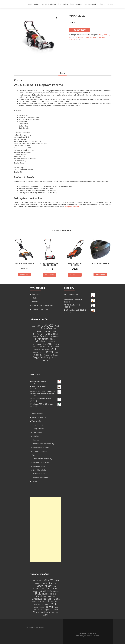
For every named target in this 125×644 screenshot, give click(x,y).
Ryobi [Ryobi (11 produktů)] (36, 355)
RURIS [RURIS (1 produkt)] (57, 353)
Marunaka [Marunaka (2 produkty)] (37, 350)
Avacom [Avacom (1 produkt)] (37, 329)
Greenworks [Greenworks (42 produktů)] (39, 344)
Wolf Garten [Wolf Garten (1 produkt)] (55, 358)
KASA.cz (81, 37)
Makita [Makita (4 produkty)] (57, 347)
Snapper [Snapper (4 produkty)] (47, 355)
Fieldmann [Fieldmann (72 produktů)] (42, 339)
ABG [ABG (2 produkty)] (34, 326)
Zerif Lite (79, 636)
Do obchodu (80, 30)
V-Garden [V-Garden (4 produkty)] (54, 355)
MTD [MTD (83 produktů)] (54, 349)
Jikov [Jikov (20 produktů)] (50, 346)
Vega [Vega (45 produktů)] (36, 357)
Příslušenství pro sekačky (41, 309)
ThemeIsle (97, 636)
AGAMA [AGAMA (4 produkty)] (40, 326)
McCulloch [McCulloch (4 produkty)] (45, 350)
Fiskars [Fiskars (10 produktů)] (53, 339)
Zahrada (72, 40)
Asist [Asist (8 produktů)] (57, 326)
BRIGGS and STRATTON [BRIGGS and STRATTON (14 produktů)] (45, 333)
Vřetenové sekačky (40, 474)
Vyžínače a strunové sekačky (42, 305)
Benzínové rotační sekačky (43, 462)
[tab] (63, 73)
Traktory (35, 302)
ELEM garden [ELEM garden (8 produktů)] (53, 336)
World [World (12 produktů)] (46, 360)
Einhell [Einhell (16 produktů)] (43, 336)
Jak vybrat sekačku (49, 4)
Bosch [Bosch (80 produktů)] (39, 331)
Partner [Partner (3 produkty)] (36, 352)
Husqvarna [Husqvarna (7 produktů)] (42, 347)
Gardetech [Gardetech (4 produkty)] (51, 342)
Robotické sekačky (40, 470)
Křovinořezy (36, 294)
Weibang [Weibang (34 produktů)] (46, 357)
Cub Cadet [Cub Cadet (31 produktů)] (52, 334)
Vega (83, 40)
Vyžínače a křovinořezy (41, 477)
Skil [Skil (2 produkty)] (41, 355)
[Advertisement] (46, 530)
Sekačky (89, 37)
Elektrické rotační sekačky (42, 459)
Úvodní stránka (34, 4)
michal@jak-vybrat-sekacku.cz (37, 627)
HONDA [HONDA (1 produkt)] (34, 347)
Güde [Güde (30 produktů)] (57, 344)
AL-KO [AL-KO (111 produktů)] (49, 325)
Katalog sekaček (90, 4)
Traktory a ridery (39, 466)
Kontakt (110, 4)
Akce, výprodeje (76, 4)
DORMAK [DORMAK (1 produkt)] (35, 337)
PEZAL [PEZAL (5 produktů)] (42, 352)
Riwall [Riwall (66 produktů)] (50, 352)
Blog (102, 4)
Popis (63, 73)
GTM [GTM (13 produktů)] (50, 344)
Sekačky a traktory (99, 37)
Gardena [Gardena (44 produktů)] (41, 341)
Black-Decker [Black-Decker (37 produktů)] (48, 328)
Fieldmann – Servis (40, 451)
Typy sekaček (63, 4)
